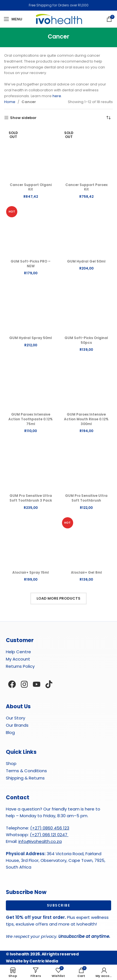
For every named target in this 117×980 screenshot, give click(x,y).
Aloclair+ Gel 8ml (86, 572)
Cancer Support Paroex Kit (86, 187)
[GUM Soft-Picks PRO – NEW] (31, 231)
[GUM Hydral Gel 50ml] (87, 231)
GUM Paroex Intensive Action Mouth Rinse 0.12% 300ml (86, 419)
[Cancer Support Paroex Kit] (87, 154)
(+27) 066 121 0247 (49, 835)
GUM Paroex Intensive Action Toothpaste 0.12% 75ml (31, 419)
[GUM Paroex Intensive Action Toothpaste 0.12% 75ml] (31, 384)
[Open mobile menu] (13, 19)
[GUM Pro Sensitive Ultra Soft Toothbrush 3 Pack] (31, 465)
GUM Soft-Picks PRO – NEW (31, 264)
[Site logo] (59, 19)
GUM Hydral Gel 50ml (86, 261)
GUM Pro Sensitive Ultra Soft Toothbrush (86, 498)
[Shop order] (109, 118)
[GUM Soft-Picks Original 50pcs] (87, 307)
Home (10, 102)
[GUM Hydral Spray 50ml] (31, 307)
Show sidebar (23, 118)
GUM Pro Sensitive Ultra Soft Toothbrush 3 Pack (31, 498)
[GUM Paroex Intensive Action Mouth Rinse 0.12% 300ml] (87, 384)
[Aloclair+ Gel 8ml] (87, 542)
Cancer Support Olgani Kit (31, 187)
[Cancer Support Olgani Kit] (31, 154)
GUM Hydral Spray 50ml (31, 338)
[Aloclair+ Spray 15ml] (31, 542)
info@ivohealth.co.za (40, 841)
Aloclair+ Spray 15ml (31, 572)
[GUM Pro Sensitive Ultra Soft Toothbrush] (87, 465)
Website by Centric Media (32, 961)
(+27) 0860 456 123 (50, 828)
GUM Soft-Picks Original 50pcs (86, 340)
